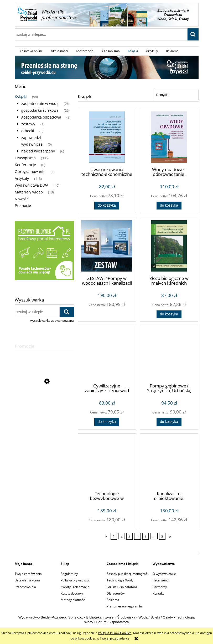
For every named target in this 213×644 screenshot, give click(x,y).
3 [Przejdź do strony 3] (129, 536)
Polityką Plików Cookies (115, 633)
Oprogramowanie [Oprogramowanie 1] (30, 172)
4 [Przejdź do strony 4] (138, 536)
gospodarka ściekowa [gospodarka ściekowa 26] (40, 110)
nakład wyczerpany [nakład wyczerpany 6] (38, 151)
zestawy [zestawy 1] (28, 124)
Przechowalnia (25, 587)
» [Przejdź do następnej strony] (170, 536)
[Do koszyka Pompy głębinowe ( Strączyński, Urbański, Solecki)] (169, 422)
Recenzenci (161, 580)
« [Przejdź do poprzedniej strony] (106, 536)
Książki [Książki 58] (21, 97)
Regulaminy (69, 574)
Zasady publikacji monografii (128, 574)
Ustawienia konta (27, 580)
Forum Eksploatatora (122, 587)
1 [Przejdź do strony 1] (114, 536)
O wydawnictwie (164, 574)
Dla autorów (116, 593)
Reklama (113, 600)
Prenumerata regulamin (124, 606)
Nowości (22, 199)
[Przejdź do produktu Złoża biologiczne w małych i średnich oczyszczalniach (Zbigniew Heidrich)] (169, 246)
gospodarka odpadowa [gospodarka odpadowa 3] (41, 117)
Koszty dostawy (72, 593)
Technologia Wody (120, 580)
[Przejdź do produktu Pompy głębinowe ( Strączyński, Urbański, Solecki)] (169, 354)
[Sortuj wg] (177, 95)
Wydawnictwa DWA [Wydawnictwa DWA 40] (32, 185)
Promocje (23, 205)
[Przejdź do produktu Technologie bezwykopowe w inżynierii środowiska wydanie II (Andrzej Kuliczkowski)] (107, 462)
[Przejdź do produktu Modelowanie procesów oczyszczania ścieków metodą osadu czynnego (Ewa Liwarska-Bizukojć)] (44, 405)
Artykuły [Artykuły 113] (22, 178)
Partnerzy (160, 587)
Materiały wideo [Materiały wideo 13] (29, 192)
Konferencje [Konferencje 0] (25, 165)
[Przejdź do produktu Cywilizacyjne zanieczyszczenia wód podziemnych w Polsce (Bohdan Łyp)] (107, 354)
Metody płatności (73, 600)
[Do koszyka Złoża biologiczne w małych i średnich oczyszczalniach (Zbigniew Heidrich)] (169, 314)
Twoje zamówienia (28, 574)
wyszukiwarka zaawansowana (52, 321)
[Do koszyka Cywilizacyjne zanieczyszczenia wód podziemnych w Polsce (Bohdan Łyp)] (107, 422)
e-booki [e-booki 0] (28, 131)
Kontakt (158, 593)
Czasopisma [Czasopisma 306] (25, 158)
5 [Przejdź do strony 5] (146, 536)
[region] (44, 251)
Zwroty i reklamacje (75, 587)
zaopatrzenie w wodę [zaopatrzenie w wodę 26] (40, 103)
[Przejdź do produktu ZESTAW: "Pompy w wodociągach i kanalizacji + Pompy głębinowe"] (107, 246)
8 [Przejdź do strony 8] (162, 536)
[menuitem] (31, 51)
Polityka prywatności (76, 580)
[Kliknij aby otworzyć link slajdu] (44, 251)
